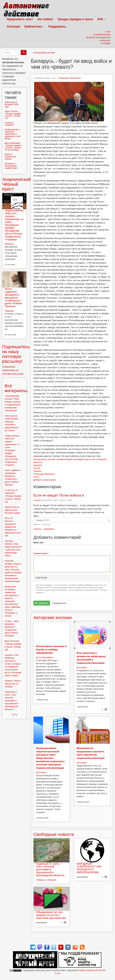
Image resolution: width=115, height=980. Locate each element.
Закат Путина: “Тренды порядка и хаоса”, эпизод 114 (13, 115)
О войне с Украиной (9, 124)
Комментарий (41, 553)
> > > (14, 715)
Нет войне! (45, 19)
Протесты (38, 462)
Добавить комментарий (44, 480)
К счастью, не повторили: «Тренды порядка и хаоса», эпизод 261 (13, 496)
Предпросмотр (59, 603)
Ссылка (37, 500)
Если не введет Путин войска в (59, 495)
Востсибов (81, 668)
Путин (36, 477)
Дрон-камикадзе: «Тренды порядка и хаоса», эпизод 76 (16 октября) (13, 146)
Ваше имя (38, 543)
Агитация (13, 26)
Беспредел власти (82, 459)
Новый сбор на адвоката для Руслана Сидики (12, 510)
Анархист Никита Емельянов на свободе (13, 684)
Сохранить (41, 603)
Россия (37, 468)
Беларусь (38, 465)
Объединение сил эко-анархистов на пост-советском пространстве (51, 915)
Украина (37, 471)
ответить (37, 529)
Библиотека (34, 26)
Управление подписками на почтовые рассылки (13, 370)
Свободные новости (54, 834)
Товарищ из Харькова (46, 880)
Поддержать (57, 26)
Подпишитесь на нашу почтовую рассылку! (16, 354)
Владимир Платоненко (70, 78)
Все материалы (16, 388)
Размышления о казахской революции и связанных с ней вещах (12, 134)
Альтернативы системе (44, 53)
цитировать (49, 529)
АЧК (101, 19)
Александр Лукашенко (44, 474)
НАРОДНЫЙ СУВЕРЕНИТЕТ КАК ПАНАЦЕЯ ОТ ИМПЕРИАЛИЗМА (89, 868)
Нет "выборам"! (99, 459)
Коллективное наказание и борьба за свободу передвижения (51, 650)
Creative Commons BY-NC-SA (91, 970)
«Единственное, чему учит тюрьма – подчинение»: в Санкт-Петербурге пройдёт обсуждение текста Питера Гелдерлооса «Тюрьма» (14, 225)
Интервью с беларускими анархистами (11, 166)
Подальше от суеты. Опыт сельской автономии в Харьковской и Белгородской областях (50, 870)
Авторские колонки (52, 617)
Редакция (9, 244)
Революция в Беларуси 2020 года (12, 104)
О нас (57, 973)
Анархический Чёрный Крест (16, 184)
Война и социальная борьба (10, 157)
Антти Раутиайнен (44, 657)
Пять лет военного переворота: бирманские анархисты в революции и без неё (13, 527)
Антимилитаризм (64, 459)
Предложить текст (20, 19)
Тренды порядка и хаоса (75, 19)
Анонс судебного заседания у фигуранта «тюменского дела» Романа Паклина (13, 298)
